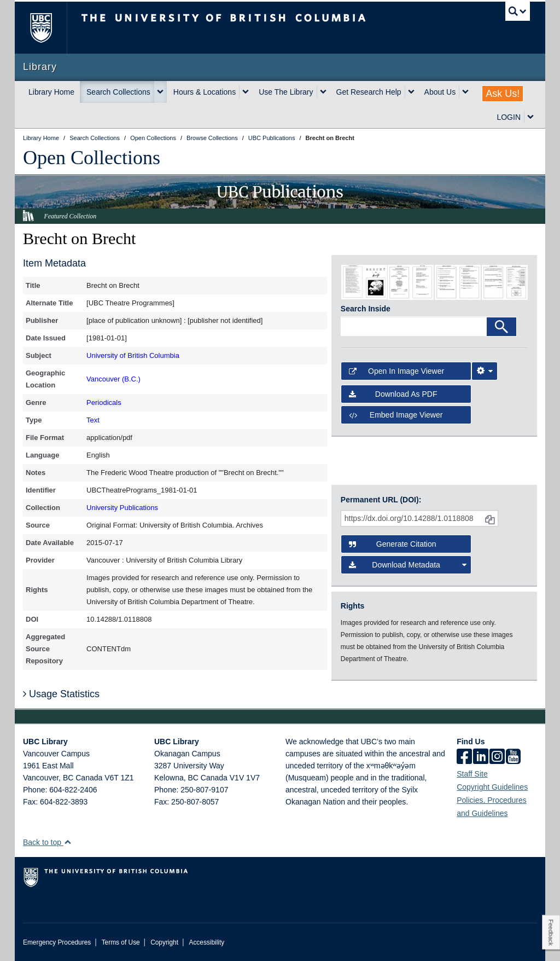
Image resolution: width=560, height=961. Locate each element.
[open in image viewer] (364, 282)
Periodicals (104, 403)
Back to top (47, 842)
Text (93, 420)
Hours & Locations (205, 92)
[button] (68, 842)
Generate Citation (393, 544)
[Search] (501, 327)
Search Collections (118, 92)
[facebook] (464, 757)
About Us (440, 92)
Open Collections (92, 158)
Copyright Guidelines (492, 787)
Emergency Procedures (57, 942)
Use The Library (286, 92)
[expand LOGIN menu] (530, 117)
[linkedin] (481, 757)
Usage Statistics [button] (61, 694)
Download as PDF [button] (393, 394)
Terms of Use (121, 942)
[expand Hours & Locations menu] (246, 92)
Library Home (51, 92)
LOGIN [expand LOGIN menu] (509, 117)
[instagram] (497, 757)
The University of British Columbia (49, 28)
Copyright (164, 942)
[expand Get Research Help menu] (411, 92)
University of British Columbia (133, 355)
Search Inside (366, 309)
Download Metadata (408, 565)
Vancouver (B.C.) (113, 379)
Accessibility (206, 942)
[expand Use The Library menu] (323, 92)
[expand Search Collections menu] (160, 92)
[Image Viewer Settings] (485, 371)
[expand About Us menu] (465, 92)
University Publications (122, 508)
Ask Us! (503, 94)
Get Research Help (369, 92)
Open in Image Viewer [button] (396, 371)
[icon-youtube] (513, 757)
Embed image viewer (396, 415)
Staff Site (472, 774)
